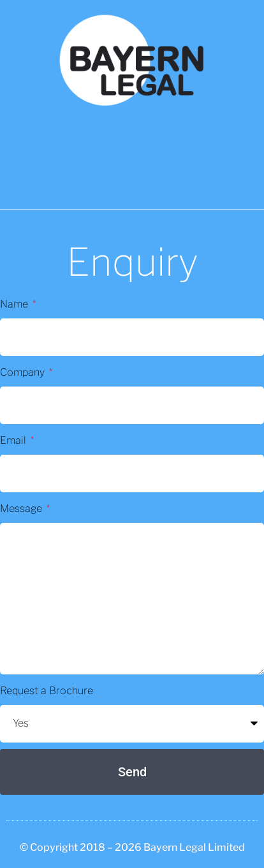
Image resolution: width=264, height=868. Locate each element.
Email (14, 440)
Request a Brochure (47, 691)
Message (22, 509)
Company (24, 372)
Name (15, 304)
